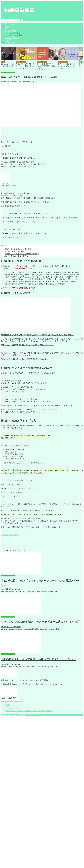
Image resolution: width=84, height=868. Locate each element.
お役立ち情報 (10, 31)
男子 (12, 535)
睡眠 (7, 29)
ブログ (8, 40)
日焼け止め (5, 535)
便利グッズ (10, 26)
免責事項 (22, 715)
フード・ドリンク (12, 38)
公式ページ (34, 488)
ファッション (10, 24)
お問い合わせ (10, 42)
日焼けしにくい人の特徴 (15, 251)
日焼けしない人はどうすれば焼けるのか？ (22, 254)
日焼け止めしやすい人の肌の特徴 (18, 249)
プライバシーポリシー (10, 715)
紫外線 (16, 535)
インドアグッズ (16, 33)
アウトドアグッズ (17, 35)
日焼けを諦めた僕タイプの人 (17, 256)
